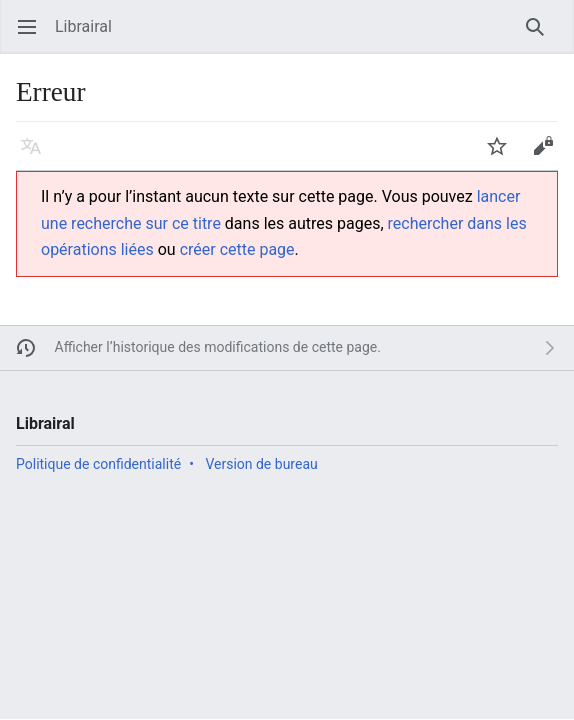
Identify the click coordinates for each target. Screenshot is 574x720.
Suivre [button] (503, 155)
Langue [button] (37, 155)
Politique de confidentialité (98, 464)
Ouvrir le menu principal (33, 36)
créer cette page (237, 249)
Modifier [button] (549, 155)
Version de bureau (261, 464)
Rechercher (541, 36)
